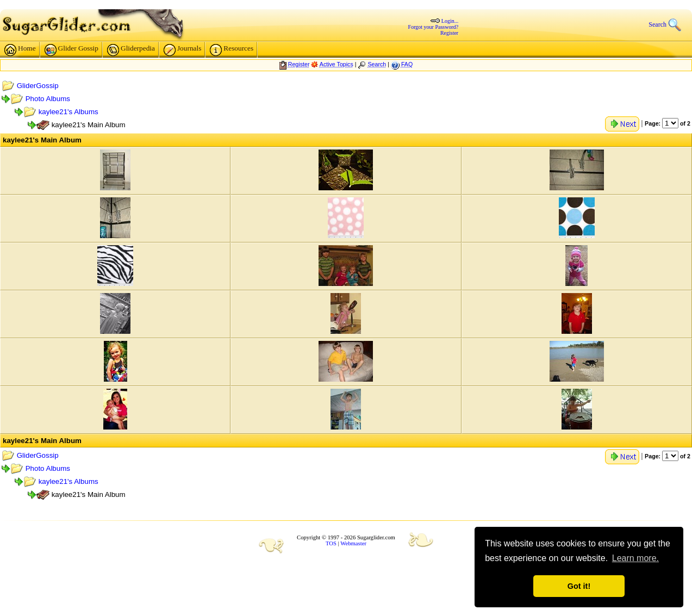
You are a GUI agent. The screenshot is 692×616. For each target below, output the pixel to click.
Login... (450, 21)
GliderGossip (38, 86)
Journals (182, 50)
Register (449, 33)
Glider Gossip (71, 50)
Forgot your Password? (434, 27)
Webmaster (353, 543)
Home (20, 50)
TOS (331, 543)
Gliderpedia (131, 50)
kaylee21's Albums (68, 112)
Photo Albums (48, 99)
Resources (232, 50)
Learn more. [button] (635, 558)
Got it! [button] (579, 586)
